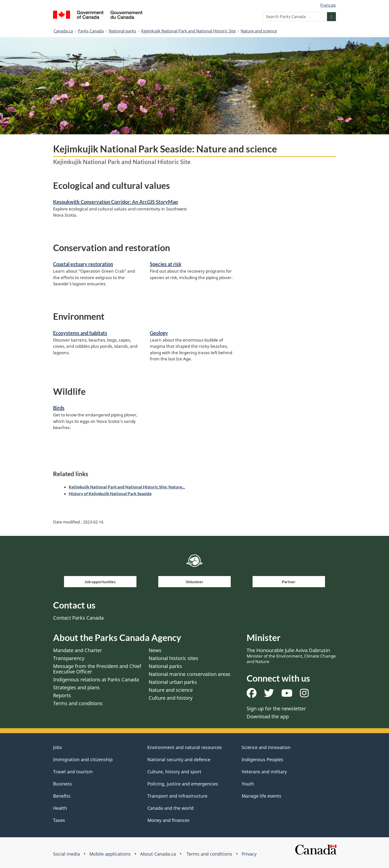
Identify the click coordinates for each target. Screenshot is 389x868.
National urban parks (173, 682)
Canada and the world (170, 808)
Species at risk (166, 264)
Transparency (69, 658)
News (155, 650)
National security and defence (179, 759)
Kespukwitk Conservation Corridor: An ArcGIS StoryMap (115, 202)
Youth (248, 784)
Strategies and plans (76, 687)
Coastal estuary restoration (83, 264)
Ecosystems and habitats (80, 333)
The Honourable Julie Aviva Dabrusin (291, 656)
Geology (159, 333)
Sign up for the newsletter (276, 709)
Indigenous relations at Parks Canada (96, 680)
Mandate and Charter (78, 650)
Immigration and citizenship (83, 759)
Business (63, 784)
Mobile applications (110, 854)
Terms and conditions (78, 703)
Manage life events (261, 796)
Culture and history (171, 698)
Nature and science (259, 31)
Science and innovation (266, 747)
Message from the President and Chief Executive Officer (97, 669)
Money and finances (168, 820)
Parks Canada (91, 31)
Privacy (249, 854)
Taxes (59, 820)
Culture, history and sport (174, 772)
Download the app (268, 716)
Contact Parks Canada (78, 618)
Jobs (58, 747)
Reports (62, 695)
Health (60, 808)
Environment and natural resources (185, 747)
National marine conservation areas (190, 674)
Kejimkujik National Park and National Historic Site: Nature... (127, 487)
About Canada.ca (158, 854)
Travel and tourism (73, 772)
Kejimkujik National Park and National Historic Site (188, 31)
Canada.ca (63, 31)
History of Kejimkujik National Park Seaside (110, 494)
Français (328, 5)
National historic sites (173, 658)
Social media (66, 854)
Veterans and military (264, 772)
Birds (59, 408)
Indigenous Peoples (262, 759)
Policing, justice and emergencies (183, 784)
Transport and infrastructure (177, 796)
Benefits (62, 796)
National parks (122, 31)
